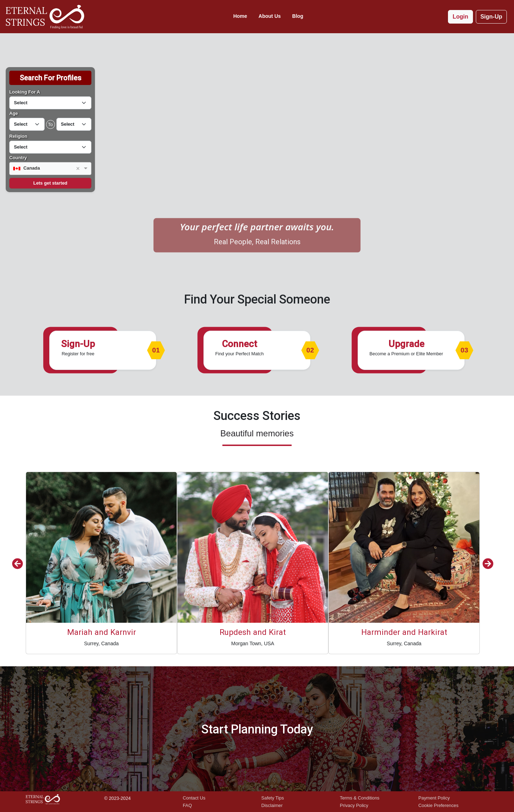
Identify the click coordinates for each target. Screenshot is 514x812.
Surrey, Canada (101, 643)
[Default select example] (50, 103)
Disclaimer (272, 805)
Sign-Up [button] (491, 17)
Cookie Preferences (438, 805)
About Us (269, 16)
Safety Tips (273, 798)
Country (18, 158)
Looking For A (25, 92)
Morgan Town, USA (253, 643)
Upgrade (406, 344)
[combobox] (50, 169)
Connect (240, 344)
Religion (18, 136)
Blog (298, 16)
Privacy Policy (354, 805)
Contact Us (194, 798)
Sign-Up (78, 344)
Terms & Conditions (360, 798)
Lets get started (50, 183)
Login (460, 17)
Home (240, 16)
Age (14, 113)
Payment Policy (434, 798)
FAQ (187, 805)
